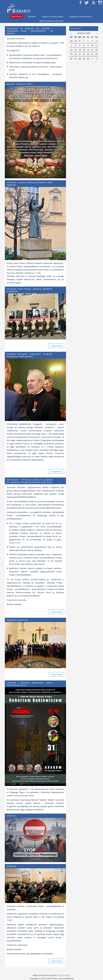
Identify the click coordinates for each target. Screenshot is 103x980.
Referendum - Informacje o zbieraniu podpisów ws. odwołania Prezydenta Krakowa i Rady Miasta (30, 481)
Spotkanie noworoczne (17, 620)
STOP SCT (11, 816)
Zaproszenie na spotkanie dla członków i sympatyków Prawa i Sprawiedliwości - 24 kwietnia (30, 31)
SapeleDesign (64, 975)
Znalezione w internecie (80, 16)
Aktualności (17, 16)
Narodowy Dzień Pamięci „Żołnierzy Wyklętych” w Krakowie (30, 290)
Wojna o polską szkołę (52, 16)
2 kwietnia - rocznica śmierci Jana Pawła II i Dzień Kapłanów (30, 184)
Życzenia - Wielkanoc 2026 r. (20, 84)
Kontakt (32, 16)
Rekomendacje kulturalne (51, 21)
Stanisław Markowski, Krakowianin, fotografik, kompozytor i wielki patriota (30, 355)
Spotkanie (11, 866)
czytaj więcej (56, 346)
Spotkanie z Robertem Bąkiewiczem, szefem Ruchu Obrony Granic (30, 684)
